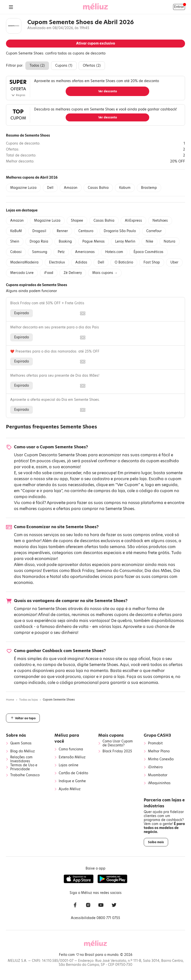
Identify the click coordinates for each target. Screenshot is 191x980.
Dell (50, 188)
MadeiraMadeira (24, 262)
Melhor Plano (159, 751)
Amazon (71, 188)
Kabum (125, 188)
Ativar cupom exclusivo (96, 43)
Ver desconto (108, 91)
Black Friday (82, 571)
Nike (149, 241)
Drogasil (39, 231)
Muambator (158, 775)
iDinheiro (155, 767)
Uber (174, 262)
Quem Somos (21, 743)
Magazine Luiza (23, 188)
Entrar (179, 7)
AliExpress (133, 221)
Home (10, 700)
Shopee (77, 221)
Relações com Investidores (21, 759)
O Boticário (124, 262)
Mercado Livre (22, 273)
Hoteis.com (114, 252)
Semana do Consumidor (119, 571)
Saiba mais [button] (156, 842)
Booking (65, 241)
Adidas (81, 262)
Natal (55, 577)
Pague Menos (94, 241)
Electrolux (57, 262)
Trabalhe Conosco (25, 775)
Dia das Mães (158, 571)
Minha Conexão (161, 759)
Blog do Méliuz (23, 751)
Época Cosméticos (148, 252)
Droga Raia (39, 241)
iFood (49, 273)
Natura (169, 241)
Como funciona (71, 749)
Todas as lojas (28, 700)
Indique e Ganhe (72, 781)
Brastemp (149, 188)
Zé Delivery (73, 273)
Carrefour (154, 231)
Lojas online (69, 765)
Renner (62, 231)
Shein (15, 241)
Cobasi (16, 252)
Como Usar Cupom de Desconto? (118, 743)
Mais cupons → (105, 273)
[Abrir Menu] (11, 7)
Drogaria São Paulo (120, 231)
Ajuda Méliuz (70, 789)
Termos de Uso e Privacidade (24, 767)
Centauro (86, 231)
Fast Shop (152, 262)
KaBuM (16, 231)
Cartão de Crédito (73, 773)
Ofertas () (92, 66)
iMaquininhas (159, 783)
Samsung (40, 252)
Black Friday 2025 (117, 751)
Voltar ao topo (23, 718)
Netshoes (160, 221)
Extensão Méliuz (72, 757)
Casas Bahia (98, 188)
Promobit (155, 743)
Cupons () (64, 66)
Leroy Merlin (125, 241)
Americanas (85, 252)
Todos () (37, 66)
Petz (61, 252)
